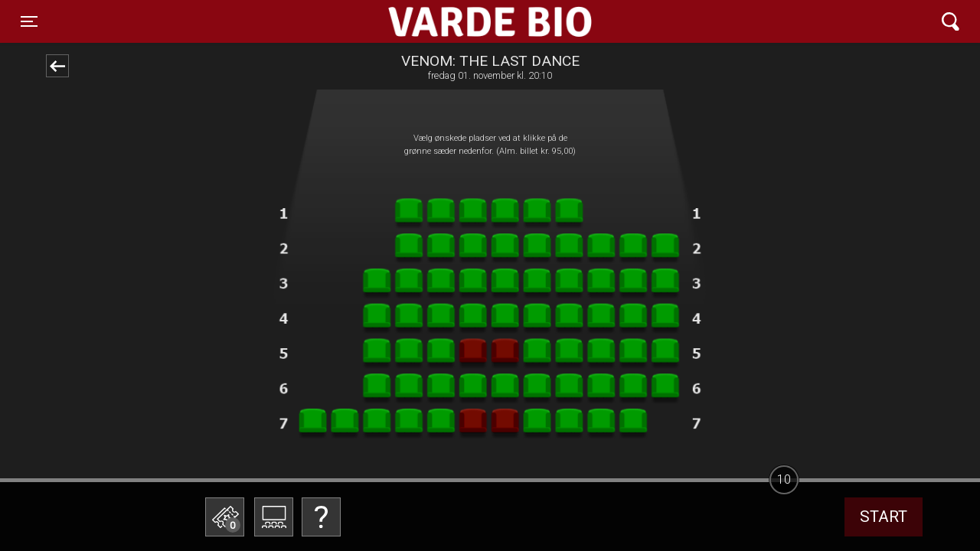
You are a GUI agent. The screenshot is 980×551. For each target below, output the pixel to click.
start (884, 517)
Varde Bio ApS (431, 21)
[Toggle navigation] (29, 21)
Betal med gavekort (318, 440)
